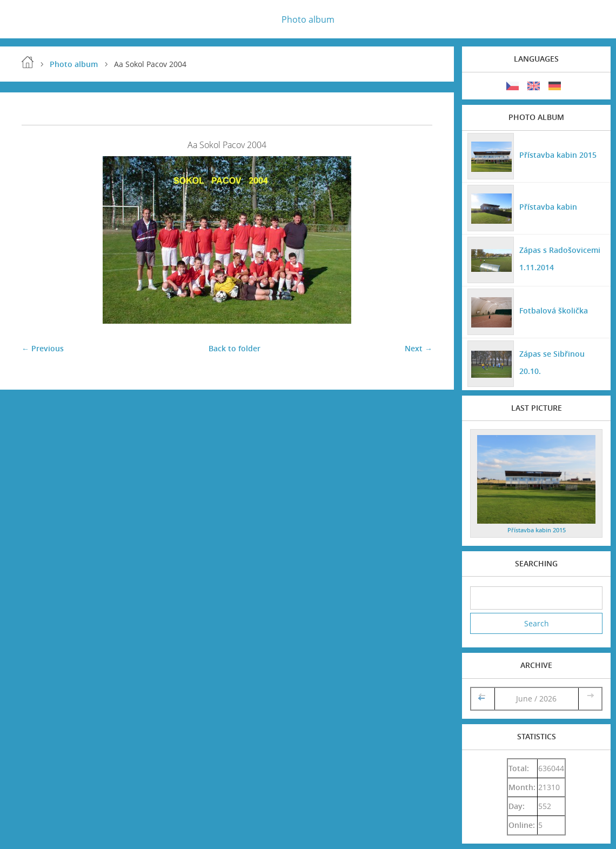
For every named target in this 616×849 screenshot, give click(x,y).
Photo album (308, 19)
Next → (419, 348)
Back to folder (235, 348)
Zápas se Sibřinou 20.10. (552, 362)
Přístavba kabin (548, 207)
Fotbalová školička (554, 310)
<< (483, 698)
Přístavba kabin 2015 (558, 155)
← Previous (43, 348)
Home (28, 62)
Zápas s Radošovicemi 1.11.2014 (560, 259)
